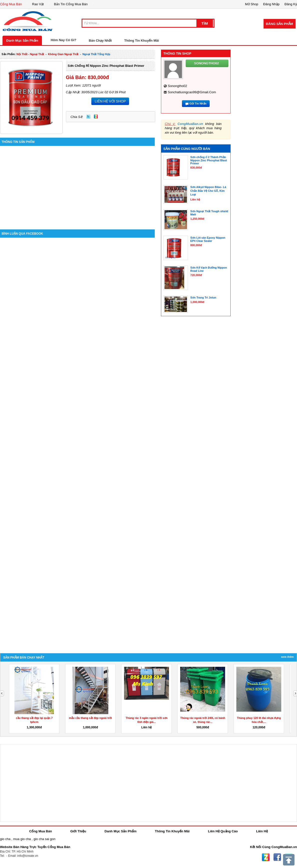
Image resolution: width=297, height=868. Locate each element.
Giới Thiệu (78, 831)
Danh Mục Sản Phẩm (22, 41)
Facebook (277, 857)
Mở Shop (252, 4)
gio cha (5, 839)
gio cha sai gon (44, 839)
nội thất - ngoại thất (30, 54)
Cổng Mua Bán (11, 4)
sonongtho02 (177, 86)
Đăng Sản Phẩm (280, 24)
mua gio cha (22, 839)
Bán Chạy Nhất (100, 41)
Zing (96, 116)
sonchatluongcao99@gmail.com (192, 92)
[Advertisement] (77, 185)
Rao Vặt (38, 4)
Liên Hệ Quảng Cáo (223, 831)
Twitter (88, 116)
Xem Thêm (287, 657)
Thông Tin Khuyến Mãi (142, 41)
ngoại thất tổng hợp (96, 54)
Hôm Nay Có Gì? (64, 40)
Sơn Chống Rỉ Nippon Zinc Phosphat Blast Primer (106, 66)
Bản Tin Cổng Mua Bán (71, 4)
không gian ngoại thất (63, 54)
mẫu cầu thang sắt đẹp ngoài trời (90, 718)
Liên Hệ (262, 831)
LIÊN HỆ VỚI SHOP (110, 101)
